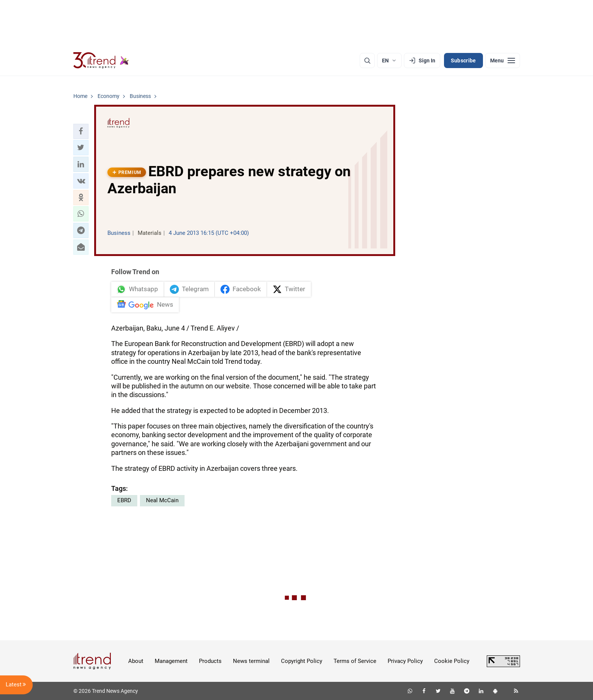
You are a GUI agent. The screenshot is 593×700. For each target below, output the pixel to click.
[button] (81, 131)
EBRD (124, 500)
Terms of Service (355, 661)
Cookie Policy (452, 661)
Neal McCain (162, 500)
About (136, 661)
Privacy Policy (405, 661)
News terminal (251, 661)
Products (210, 661)
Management (171, 661)
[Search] (367, 61)
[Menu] (503, 61)
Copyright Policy (302, 661)
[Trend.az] (101, 61)
